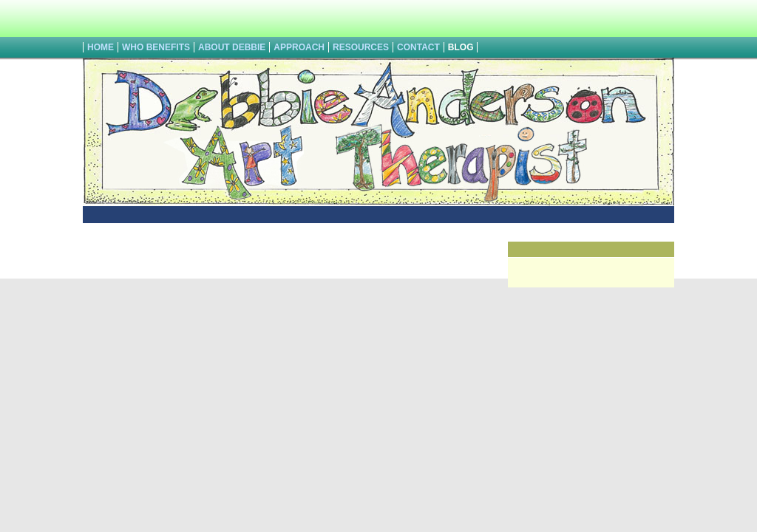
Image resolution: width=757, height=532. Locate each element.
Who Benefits (156, 47)
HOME (101, 47)
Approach (299, 47)
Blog (461, 47)
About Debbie (232, 47)
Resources (361, 47)
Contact (418, 47)
